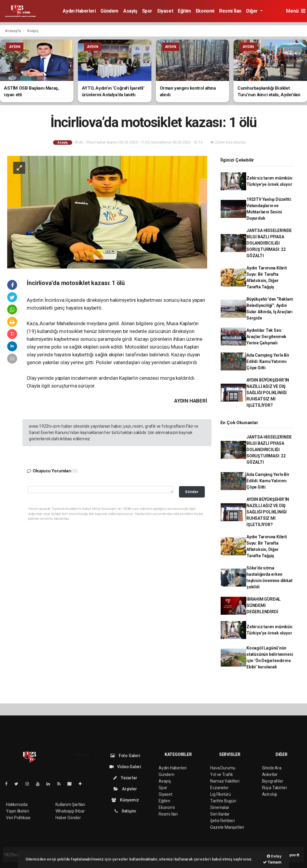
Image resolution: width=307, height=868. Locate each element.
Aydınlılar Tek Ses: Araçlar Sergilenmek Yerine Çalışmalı (266, 337)
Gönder (192, 492)
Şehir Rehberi (222, 821)
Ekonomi (205, 11)
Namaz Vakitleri (225, 781)
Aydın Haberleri (79, 11)
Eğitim (184, 11)
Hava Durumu (223, 768)
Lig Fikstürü (221, 794)
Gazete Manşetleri (227, 827)
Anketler (270, 774)
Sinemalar (220, 807)
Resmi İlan (230, 11)
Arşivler (125, 789)
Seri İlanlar (220, 814)
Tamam (272, 862)
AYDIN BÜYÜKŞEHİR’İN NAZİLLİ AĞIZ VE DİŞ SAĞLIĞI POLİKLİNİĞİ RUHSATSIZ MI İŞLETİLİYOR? (268, 393)
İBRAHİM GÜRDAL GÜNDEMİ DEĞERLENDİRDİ (264, 605)
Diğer (253, 11)
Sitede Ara (272, 768)
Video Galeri (125, 767)
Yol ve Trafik (222, 774)
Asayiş (130, 11)
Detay (274, 856)
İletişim (125, 811)
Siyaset (165, 11)
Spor (147, 11)
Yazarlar (125, 778)
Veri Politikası (18, 818)
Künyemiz (125, 800)
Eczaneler (219, 788)
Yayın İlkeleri (17, 811)
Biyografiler (273, 781)
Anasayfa (13, 31)
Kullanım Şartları (70, 804)
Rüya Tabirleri (274, 788)
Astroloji (270, 794)
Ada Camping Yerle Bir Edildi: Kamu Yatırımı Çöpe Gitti (268, 361)
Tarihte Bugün (223, 801)
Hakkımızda (17, 804)
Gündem (109, 11)
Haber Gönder (68, 818)
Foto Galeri (125, 756)
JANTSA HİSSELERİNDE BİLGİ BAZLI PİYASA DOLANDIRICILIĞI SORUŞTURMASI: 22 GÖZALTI (269, 243)
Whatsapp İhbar (70, 811)
